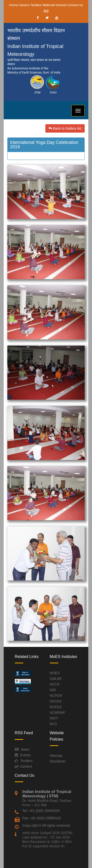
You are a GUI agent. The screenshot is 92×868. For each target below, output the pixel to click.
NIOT (54, 718)
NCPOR (56, 696)
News (25, 749)
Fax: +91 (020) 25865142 (42, 818)
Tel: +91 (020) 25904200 (41, 811)
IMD (53, 690)
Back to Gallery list (65, 128)
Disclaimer (58, 761)
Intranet (61, 5)
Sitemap (56, 756)
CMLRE (56, 679)
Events (25, 755)
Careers (24, 5)
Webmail (49, 5)
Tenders (36, 5)
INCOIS (56, 701)
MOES (55, 673)
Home (13, 5)
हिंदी (46, 11)
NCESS (56, 707)
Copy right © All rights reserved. (46, 825)
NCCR (55, 684)
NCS (53, 724)
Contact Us (75, 5)
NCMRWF (58, 713)
